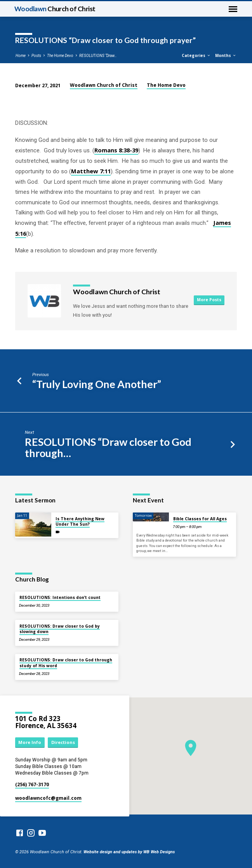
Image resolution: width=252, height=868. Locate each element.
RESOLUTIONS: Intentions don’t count (60, 597)
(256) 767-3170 (32, 784)
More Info (30, 742)
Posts (36, 56)
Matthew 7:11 (91, 171)
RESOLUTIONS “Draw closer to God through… (108, 447)
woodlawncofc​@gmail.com (48, 798)
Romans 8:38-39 (116, 150)
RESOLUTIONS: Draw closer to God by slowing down (60, 629)
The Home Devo (60, 56)
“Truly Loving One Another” (97, 384)
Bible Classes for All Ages (200, 519)
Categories (196, 55)
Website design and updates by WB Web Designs (129, 852)
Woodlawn (55, 9)
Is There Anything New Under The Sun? (80, 521)
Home (21, 56)
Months (226, 55)
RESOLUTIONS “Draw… (98, 56)
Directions (63, 742)
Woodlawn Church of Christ (104, 85)
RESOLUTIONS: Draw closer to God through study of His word (66, 663)
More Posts (209, 300)
